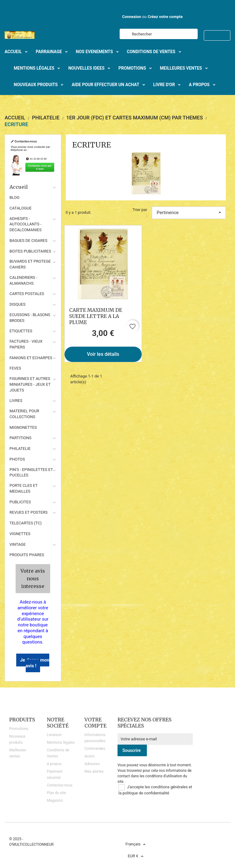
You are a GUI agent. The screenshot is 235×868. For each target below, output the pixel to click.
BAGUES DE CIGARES (28, 241)
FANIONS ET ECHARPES (31, 358)
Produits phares (27, 555)
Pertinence (189, 213)
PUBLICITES (20, 502)
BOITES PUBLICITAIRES (30, 251)
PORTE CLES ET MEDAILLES (24, 488)
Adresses (92, 764)
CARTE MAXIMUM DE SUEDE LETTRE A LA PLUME (96, 316)
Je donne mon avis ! (35, 663)
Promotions (19, 729)
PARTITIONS (21, 438)
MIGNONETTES (23, 427)
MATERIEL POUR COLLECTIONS (24, 414)
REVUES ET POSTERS (28, 512)
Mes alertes (94, 771)
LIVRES (16, 401)
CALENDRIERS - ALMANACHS (23, 280)
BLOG (15, 197)
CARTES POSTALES (27, 294)
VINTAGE (18, 544)
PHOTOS (17, 459)
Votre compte (95, 723)
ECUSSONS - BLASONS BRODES (30, 318)
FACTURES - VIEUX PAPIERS (26, 344)
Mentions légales (61, 742)
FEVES (15, 368)
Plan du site (56, 793)
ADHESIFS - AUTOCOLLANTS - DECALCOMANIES (26, 224)
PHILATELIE (20, 449)
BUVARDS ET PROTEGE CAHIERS (30, 264)
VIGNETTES (20, 534)
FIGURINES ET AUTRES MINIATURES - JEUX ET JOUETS (30, 384)
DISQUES (17, 304)
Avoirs (90, 756)
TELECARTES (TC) (26, 523)
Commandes (95, 749)
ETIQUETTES (21, 331)
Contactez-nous (60, 785)
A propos (54, 764)
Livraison (54, 735)
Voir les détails (103, 354)
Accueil (33, 187)
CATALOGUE (21, 208)
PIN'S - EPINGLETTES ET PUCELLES (31, 472)
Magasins (55, 801)
